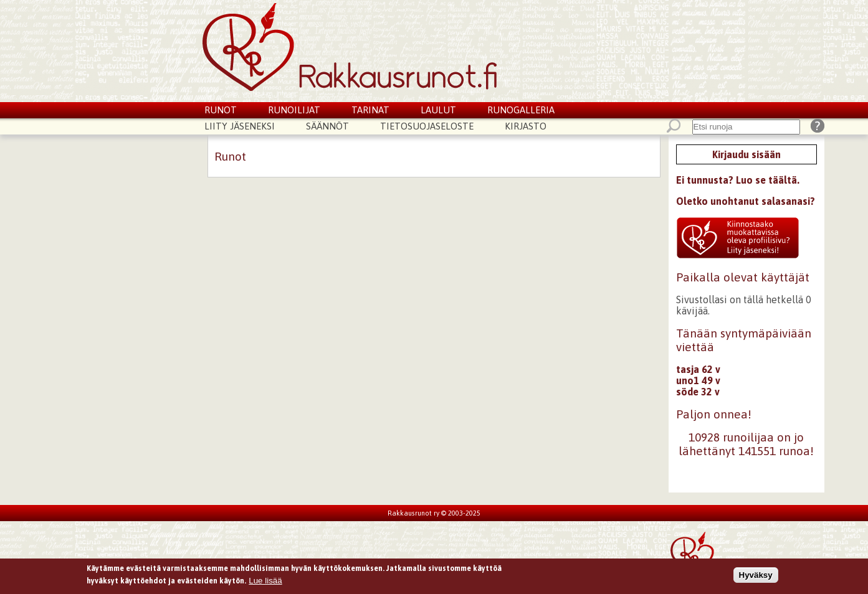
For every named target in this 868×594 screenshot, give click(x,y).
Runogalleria (521, 110)
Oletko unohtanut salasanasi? (746, 201)
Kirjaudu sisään (746, 154)
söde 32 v (698, 392)
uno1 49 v (698, 380)
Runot (221, 110)
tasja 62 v (698, 369)
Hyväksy (756, 576)
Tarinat (370, 110)
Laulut (438, 110)
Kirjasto (526, 126)
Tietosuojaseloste (427, 126)
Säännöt (327, 126)
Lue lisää (265, 582)
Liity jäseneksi (240, 126)
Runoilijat (294, 110)
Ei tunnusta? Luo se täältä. (738, 180)
